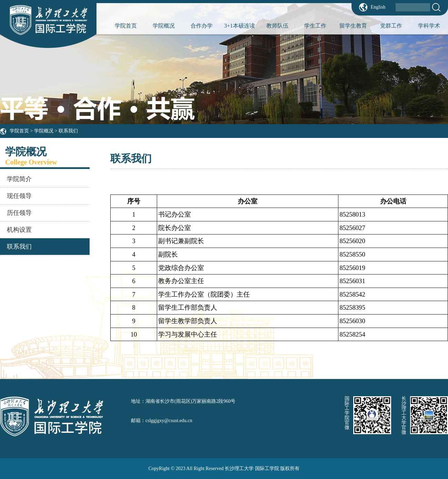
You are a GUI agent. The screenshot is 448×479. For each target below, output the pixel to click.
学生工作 (315, 26)
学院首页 (126, 26)
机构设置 (19, 230)
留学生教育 (353, 26)
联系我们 (68, 131)
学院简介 (19, 179)
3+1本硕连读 (239, 26)
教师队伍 (277, 26)
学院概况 (164, 26)
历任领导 (19, 213)
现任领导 (19, 196)
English (378, 7)
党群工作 (391, 26)
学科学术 (429, 26)
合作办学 (202, 26)
